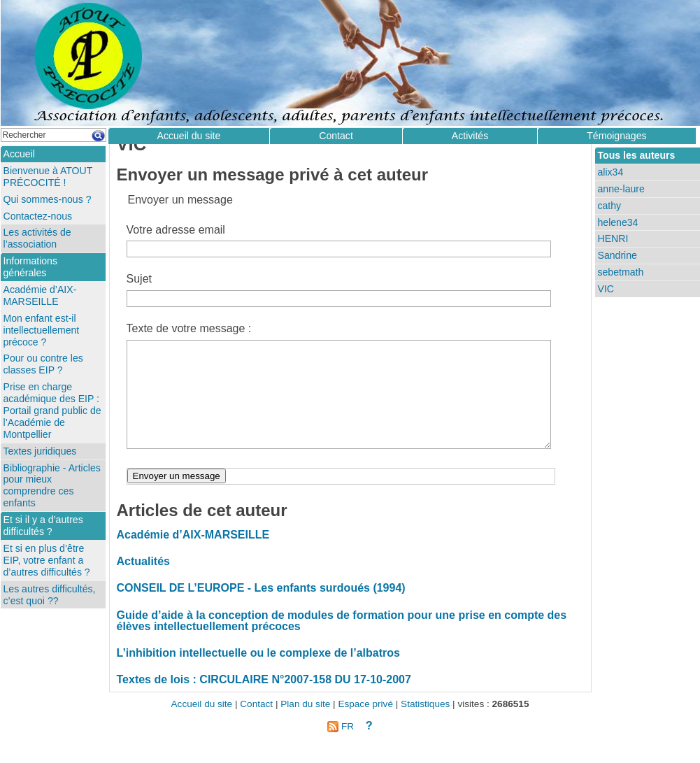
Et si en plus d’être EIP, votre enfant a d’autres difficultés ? (47, 560)
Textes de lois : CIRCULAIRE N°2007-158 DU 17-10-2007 (264, 700)
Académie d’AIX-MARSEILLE (193, 556)
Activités (470, 136)
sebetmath (621, 272)
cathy (610, 206)
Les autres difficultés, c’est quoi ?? (50, 595)
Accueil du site (189, 136)
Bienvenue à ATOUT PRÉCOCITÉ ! (48, 177)
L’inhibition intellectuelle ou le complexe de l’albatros (258, 674)
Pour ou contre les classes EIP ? (43, 364)
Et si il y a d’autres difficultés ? (43, 526)
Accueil (19, 154)
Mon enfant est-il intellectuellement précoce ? (42, 330)
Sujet (139, 279)
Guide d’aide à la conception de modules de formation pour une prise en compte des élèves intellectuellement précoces (342, 642)
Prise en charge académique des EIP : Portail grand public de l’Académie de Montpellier (52, 411)
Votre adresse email (176, 230)
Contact (336, 136)
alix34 (611, 172)
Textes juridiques (40, 451)
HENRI (613, 238)
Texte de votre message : (189, 328)
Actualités (143, 582)
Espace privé (365, 725)
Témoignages (616, 136)
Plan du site (305, 725)
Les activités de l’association (37, 238)
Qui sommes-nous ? (48, 199)
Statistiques (425, 725)
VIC (606, 289)
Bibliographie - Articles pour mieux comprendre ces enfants (52, 486)
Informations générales (30, 267)
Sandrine (617, 255)
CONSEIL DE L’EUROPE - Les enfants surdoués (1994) (261, 609)
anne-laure (621, 189)
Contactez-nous (38, 216)
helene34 (618, 222)
